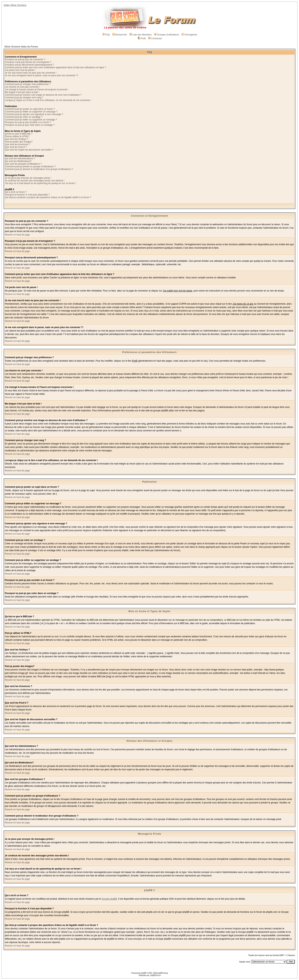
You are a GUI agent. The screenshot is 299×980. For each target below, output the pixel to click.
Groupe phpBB (109, 899)
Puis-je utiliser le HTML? (17, 136)
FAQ (106, 35)
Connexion (155, 38)
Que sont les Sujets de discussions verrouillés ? (29, 150)
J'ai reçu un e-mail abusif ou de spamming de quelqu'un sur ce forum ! (40, 183)
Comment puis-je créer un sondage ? (24, 117)
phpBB (143, 973)
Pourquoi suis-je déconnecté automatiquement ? (29, 65)
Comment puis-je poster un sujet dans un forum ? (30, 109)
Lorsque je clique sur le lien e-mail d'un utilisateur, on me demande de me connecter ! (48, 100)
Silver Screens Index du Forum (21, 47)
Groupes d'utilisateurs (167, 35)
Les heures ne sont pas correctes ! (22, 87)
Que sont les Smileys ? (16, 139)
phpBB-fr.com (156, 975)
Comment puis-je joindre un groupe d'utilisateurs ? (30, 167)
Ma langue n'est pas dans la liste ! (22, 92)
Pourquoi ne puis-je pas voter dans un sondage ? (30, 125)
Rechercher (120, 35)
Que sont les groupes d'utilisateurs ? (23, 164)
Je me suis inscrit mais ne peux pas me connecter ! (31, 73)
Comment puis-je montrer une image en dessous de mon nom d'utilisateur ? (43, 95)
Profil (142, 38)
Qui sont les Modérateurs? (18, 161)
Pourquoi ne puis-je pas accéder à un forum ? (28, 122)
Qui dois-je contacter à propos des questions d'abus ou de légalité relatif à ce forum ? (48, 197)
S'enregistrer (189, 35)
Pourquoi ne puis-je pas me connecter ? (25, 59)
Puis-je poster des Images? (19, 142)
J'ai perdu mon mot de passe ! (20, 70)
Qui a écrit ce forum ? (16, 192)
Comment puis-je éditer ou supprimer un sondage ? (31, 120)
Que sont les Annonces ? (17, 144)
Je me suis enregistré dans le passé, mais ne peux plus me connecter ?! (41, 75)
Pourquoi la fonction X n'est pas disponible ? (27, 195)
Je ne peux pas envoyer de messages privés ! (28, 178)
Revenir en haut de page (17, 235)
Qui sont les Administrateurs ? (20, 159)
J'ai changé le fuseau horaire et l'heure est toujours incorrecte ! (37, 90)
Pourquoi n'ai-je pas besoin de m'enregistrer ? (28, 62)
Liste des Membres (141, 35)
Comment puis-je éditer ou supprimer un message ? (31, 112)
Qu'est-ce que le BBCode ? (19, 134)
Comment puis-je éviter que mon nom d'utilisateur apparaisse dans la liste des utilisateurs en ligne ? (55, 67)
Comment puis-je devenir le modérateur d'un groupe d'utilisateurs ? (39, 169)
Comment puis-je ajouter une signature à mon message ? (34, 114)
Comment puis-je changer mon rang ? (24, 98)
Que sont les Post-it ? (16, 147)
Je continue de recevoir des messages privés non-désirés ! (35, 181)
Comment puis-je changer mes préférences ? (28, 84)
